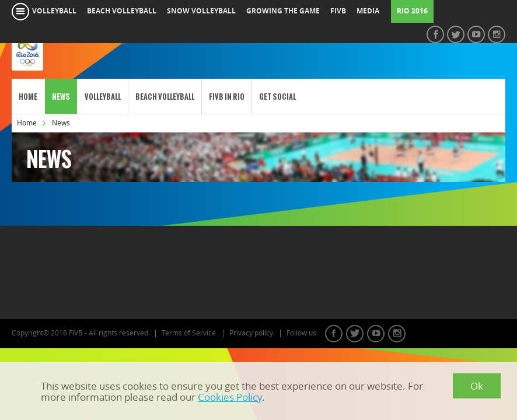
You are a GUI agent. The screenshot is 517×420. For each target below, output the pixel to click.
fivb (338, 11)
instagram (397, 334)
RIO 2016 (412, 11)
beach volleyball (122, 11)
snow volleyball (201, 11)
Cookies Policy (230, 397)
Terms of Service (189, 333)
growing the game (283, 11)
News (61, 97)
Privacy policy (251, 333)
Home (28, 97)
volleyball (54, 11)
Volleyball (103, 97)
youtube (376, 334)
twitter (355, 334)
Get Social (277, 97)
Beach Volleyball (165, 97)
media (368, 11)
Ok (477, 386)
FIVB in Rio (227, 97)
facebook (334, 334)
